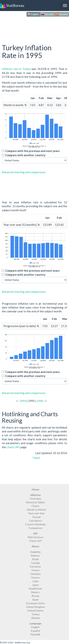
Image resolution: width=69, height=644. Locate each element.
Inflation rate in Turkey (16, 69)
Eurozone (35, 566)
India (35, 581)
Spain (36, 599)
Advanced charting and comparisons (24, 172)
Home (36, 489)
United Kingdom (36, 607)
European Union (36, 603)
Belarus (35, 555)
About (36, 546)
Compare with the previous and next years (32, 151)
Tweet (36, 458)
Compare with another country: (25, 155)
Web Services (36, 537)
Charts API (13, 447)
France (36, 570)
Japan (36, 585)
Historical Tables (35, 502)
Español (62, 14)
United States (36, 611)
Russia (35, 596)
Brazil (35, 559)
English (33, 14)
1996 (40, 401)
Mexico (35, 592)
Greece (35, 577)
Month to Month (36, 510)
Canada (35, 563)
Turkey (36, 614)
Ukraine (36, 618)
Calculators (35, 521)
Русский (47, 14)
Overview (35, 499)
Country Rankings (36, 524)
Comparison (35, 528)
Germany (35, 574)
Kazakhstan (35, 588)
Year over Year (36, 513)
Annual (36, 517)
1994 (23, 401)
